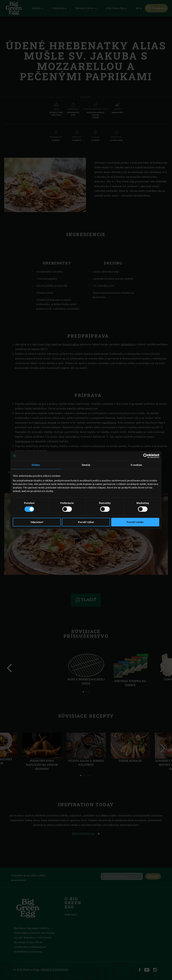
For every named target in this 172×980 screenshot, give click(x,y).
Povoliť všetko (135, 522)
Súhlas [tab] (36, 465)
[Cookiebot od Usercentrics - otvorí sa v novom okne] (145, 456)
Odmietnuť (37, 522)
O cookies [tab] (136, 465)
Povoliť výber (86, 522)
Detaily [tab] (86, 465)
